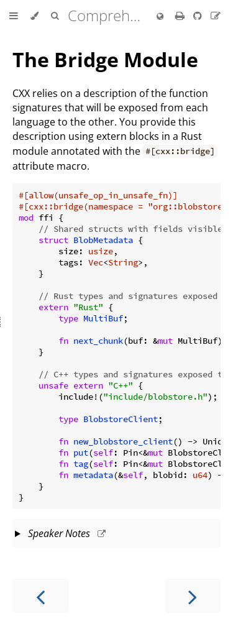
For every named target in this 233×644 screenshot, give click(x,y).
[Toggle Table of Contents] (14, 16)
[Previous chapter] (40, 596)
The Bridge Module (105, 59)
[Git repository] (199, 16)
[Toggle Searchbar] (55, 16)
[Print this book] (181, 16)
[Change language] (160, 17)
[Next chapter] (193, 596)
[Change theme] (34, 16)
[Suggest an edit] (216, 16)
